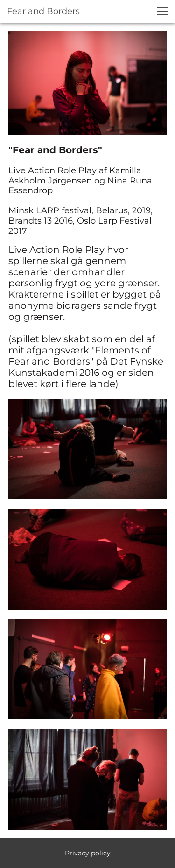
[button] (162, 11)
